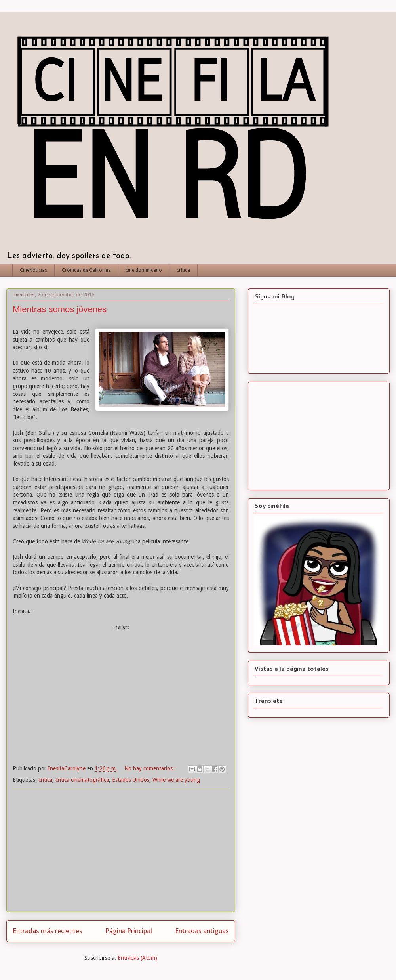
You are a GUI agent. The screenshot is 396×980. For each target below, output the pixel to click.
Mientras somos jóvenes (60, 309)
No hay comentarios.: (151, 768)
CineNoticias (33, 270)
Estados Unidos (131, 780)
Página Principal (129, 931)
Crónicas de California (86, 270)
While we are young (176, 780)
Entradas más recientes (48, 931)
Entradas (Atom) (137, 958)
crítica (183, 270)
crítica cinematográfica (82, 780)
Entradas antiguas (202, 931)
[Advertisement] (121, 850)
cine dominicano (144, 270)
